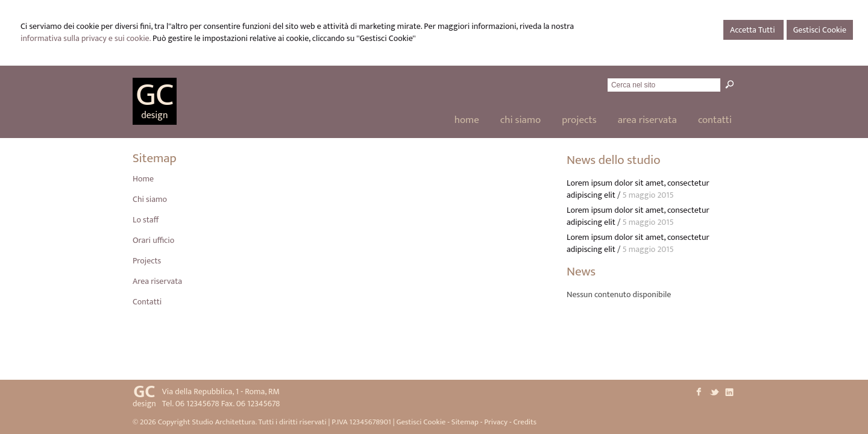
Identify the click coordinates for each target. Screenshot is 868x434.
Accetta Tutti (753, 30)
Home (143, 179)
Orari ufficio (153, 240)
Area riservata (157, 281)
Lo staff (146, 220)
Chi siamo (150, 199)
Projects (147, 261)
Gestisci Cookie (820, 30)
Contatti (147, 302)
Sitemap (465, 422)
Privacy (496, 422)
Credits (525, 422)
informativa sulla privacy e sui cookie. (86, 38)
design (154, 115)
